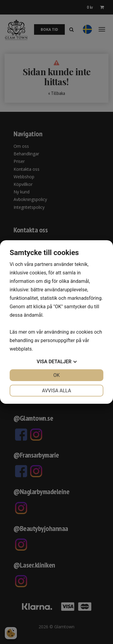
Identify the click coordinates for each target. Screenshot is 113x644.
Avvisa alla (56, 391)
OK (56, 375)
